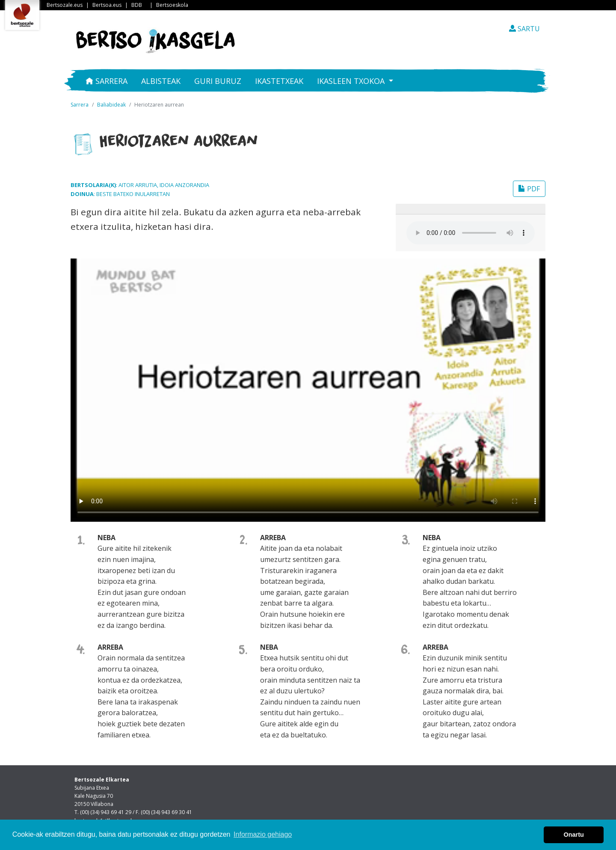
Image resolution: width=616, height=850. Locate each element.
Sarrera (107, 81)
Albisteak (161, 81)
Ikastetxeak (279, 81)
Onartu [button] (574, 835)
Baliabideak (111, 105)
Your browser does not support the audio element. (471, 233)
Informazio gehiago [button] (263, 834)
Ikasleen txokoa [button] (352, 81)
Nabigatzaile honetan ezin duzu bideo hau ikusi (308, 388)
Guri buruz (218, 81)
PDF (529, 189)
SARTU (524, 29)
